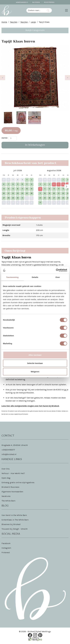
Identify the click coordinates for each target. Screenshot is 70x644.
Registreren (49, 2)
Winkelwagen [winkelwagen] (22, 2)
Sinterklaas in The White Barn (15, 520)
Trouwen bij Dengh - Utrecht (15, 529)
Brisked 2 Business (10, 487)
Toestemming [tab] (12, 277)
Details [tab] (35, 277)
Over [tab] (58, 277)
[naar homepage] (7, 10)
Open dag (6, 478)
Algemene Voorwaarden (12, 492)
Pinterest (6, 553)
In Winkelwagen (35, 145)
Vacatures (6, 497)
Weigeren (35, 372)
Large (33, 22)
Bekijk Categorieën (35, 30)
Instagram (6, 548)
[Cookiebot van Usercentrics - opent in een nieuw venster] (56, 270)
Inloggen (36, 2)
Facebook (6, 544)
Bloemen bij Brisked (11, 525)
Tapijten (14, 22)
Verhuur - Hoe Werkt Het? (13, 474)
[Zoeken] (48, 10)
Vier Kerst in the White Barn (14, 516)
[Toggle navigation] (66, 10)
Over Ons (6, 469)
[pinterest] (40, 636)
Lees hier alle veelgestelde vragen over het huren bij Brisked (30, 406)
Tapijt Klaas (44, 22)
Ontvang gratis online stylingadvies (18, 483)
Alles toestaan (35, 355)
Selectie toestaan (35, 363)
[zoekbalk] (35, 10)
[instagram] (35, 636)
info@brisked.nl (9, 455)
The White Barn (8, 501)
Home (4, 22)
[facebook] (30, 636)
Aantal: (5, 138)
